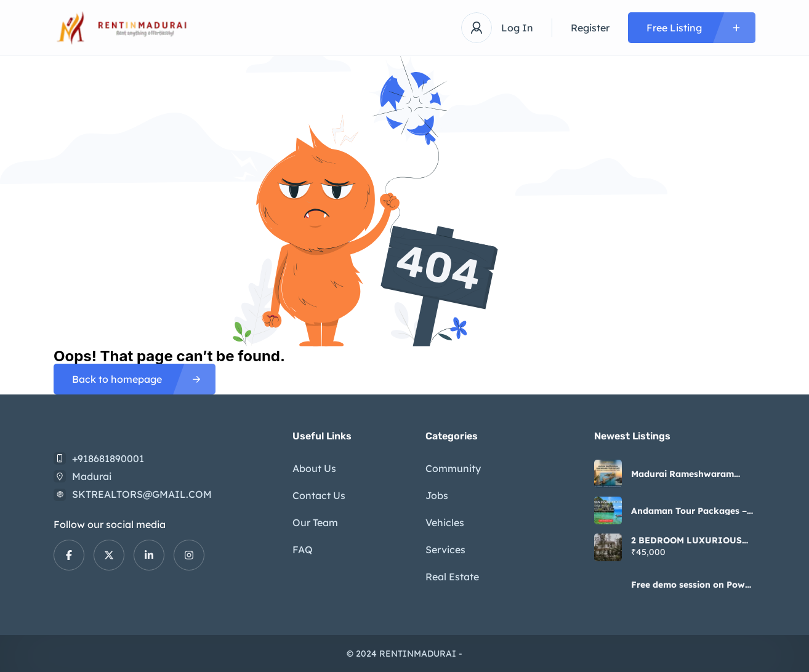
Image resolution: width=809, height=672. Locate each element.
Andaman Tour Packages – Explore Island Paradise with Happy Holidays (689, 511)
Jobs (437, 495)
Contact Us (319, 495)
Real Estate (452, 577)
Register (590, 28)
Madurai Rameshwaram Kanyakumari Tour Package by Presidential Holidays (691, 474)
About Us (314, 468)
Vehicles (445, 522)
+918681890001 (108, 458)
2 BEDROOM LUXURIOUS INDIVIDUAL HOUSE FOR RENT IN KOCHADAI (688, 540)
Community (453, 468)
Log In (517, 28)
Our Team (315, 522)
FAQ (303, 550)
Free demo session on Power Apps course (692, 585)
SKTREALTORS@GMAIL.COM (142, 494)
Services (445, 550)
